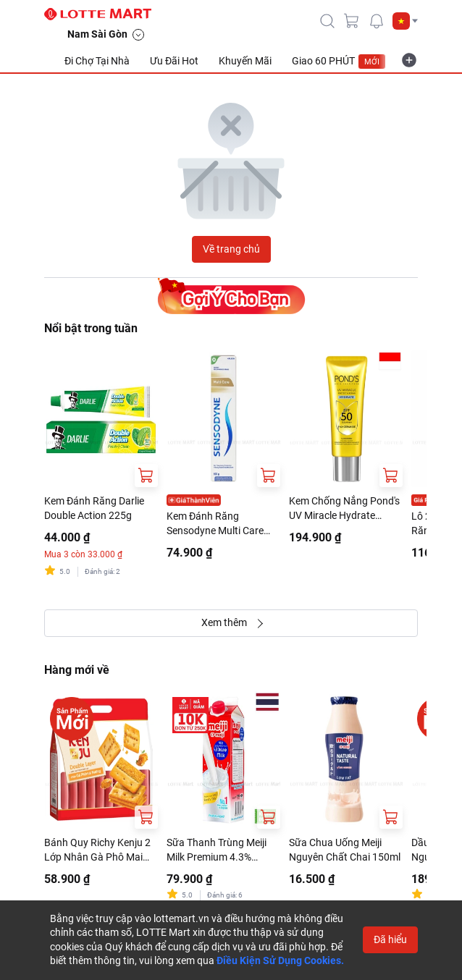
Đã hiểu (390, 939)
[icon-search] (327, 21)
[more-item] (409, 60)
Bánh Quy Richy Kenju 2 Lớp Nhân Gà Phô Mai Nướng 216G (97, 850)
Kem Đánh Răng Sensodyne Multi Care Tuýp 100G (215, 524)
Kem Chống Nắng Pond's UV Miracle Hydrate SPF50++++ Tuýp (344, 509)
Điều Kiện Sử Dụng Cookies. (280, 960)
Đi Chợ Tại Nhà (97, 61)
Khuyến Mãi (245, 61)
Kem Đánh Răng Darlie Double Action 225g (94, 508)
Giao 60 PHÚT (339, 62)
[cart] (352, 21)
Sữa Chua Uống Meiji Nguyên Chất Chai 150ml (345, 850)
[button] (405, 21)
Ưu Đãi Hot (174, 61)
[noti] (377, 21)
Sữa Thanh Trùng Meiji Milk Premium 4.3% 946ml (217, 850)
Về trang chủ (231, 249)
